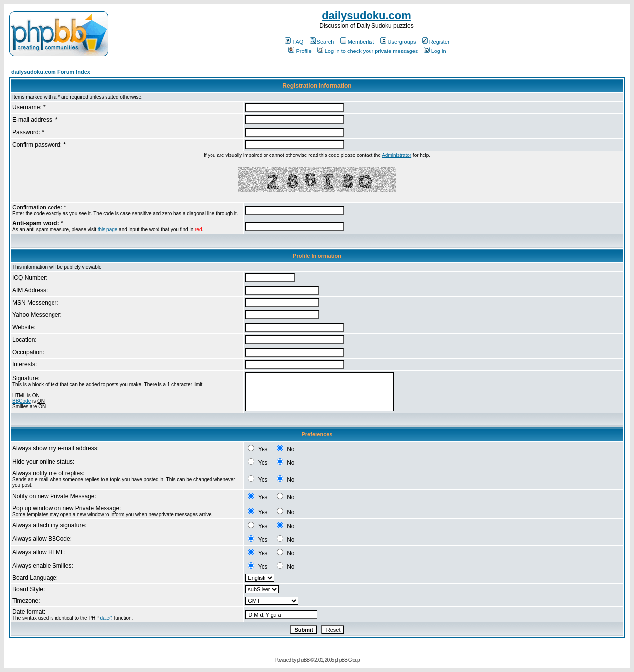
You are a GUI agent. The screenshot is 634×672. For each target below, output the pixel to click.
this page (108, 230)
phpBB (303, 660)
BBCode (22, 401)
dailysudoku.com (367, 16)
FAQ (294, 42)
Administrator (396, 155)
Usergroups (398, 42)
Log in (435, 51)
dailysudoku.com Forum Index (51, 72)
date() (106, 618)
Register (436, 42)
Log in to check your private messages (368, 51)
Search (322, 42)
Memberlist (357, 42)
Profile (300, 51)
